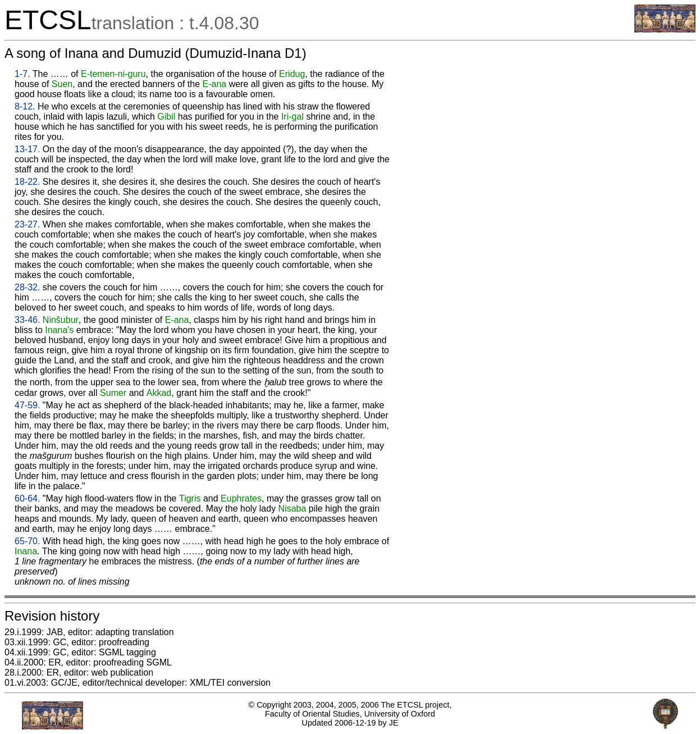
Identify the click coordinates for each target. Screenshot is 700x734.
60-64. (27, 498)
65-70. (27, 541)
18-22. (27, 182)
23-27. (27, 224)
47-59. (27, 405)
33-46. (27, 320)
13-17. (27, 149)
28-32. (27, 287)
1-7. (22, 74)
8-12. (25, 106)
